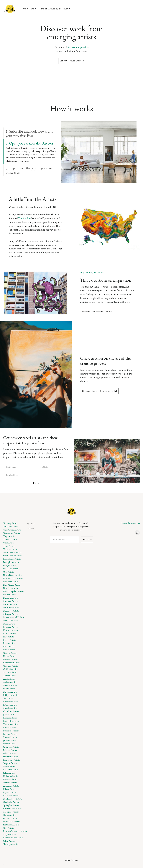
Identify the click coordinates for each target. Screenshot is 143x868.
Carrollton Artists (11, 711)
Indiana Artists (10, 640)
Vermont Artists (10, 539)
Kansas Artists (9, 633)
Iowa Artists (9, 637)
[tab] (30, 133)
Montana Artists (10, 601)
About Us (31, 524)
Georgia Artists (10, 653)
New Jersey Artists (11, 588)
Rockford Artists (11, 702)
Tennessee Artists (11, 549)
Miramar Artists (10, 692)
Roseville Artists (10, 727)
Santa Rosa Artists (11, 825)
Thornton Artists (11, 724)
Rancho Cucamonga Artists (15, 831)
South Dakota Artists (12, 552)
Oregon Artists (10, 565)
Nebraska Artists (11, 598)
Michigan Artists (10, 614)
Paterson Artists (10, 705)
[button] (30, 9)
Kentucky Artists (11, 630)
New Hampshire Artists (14, 591)
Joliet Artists (9, 715)
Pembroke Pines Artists (13, 838)
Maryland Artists (11, 621)
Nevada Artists (10, 595)
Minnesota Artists (11, 611)
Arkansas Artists (10, 672)
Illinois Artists (9, 643)
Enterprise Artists (11, 812)
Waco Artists (9, 698)
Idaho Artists (9, 646)
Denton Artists (10, 744)
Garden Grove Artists (13, 809)
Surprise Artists (10, 763)
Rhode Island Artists (12, 559)
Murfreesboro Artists (13, 799)
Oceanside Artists (11, 818)
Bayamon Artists (10, 792)
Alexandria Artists (11, 786)
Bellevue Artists (10, 750)
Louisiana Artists (10, 627)
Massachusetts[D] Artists (14, 617)
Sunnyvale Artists (11, 757)
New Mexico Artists (12, 585)
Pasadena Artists (10, 718)
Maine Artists (9, 624)
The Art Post (25, 218)
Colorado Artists (10, 666)
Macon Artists (9, 766)
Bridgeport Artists (11, 695)
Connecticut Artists (12, 663)
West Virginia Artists (12, 530)
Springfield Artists (11, 747)
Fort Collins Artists (11, 821)
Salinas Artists (9, 773)
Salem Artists (9, 841)
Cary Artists (9, 828)
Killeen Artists (9, 789)
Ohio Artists (9, 572)
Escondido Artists (11, 737)
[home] (10, 9)
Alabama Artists (10, 682)
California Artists (11, 669)
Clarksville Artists (11, 802)
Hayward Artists (10, 779)
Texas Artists (9, 546)
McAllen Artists (10, 708)
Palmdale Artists (10, 753)
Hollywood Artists (11, 776)
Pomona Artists (10, 734)
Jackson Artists (10, 740)
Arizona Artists (10, 676)
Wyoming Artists (10, 523)
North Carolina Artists (13, 578)
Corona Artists (10, 815)
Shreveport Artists (11, 844)
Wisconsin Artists (11, 527)
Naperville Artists (11, 731)
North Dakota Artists (13, 575)
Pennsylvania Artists (12, 562)
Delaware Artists (11, 659)
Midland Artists (10, 783)
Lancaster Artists (11, 770)
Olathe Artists (9, 689)
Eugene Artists (10, 834)
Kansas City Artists (11, 760)
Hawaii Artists (9, 650)
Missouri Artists (10, 604)
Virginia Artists (10, 536)
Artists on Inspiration (78, 47)
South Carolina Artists (13, 556)
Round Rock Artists (12, 721)
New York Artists (11, 582)
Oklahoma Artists (11, 569)
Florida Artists (9, 656)
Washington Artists (11, 533)
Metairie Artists (10, 685)
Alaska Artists (9, 679)
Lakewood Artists (11, 796)
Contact (31, 529)
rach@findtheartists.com (129, 523)
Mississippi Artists (11, 608)
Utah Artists (9, 543)
